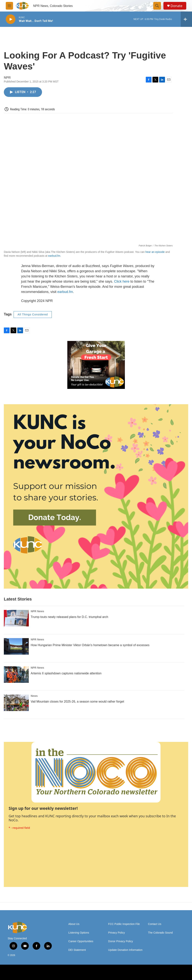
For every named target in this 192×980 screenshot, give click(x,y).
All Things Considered (33, 314)
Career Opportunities (81, 941)
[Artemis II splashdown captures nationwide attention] (16, 675)
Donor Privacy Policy (121, 941)
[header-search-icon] (157, 6)
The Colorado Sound (160, 933)
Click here (122, 281)
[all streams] (186, 19)
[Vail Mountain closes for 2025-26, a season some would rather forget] (16, 703)
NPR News (37, 611)
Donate (176, 6)
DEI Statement (77, 950)
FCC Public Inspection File (124, 924)
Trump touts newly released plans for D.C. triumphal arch (69, 617)
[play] (11, 19)
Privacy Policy (117, 933)
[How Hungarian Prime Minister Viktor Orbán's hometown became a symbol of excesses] (16, 646)
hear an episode (155, 252)
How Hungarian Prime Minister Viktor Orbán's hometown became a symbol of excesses (90, 645)
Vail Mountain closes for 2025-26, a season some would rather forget (77, 702)
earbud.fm (54, 256)
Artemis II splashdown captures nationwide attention (66, 673)
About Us (74, 924)
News (34, 696)
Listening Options (79, 933)
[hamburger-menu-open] (9, 6)
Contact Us (155, 924)
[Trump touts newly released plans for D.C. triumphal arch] (16, 618)
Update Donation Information (125, 950)
